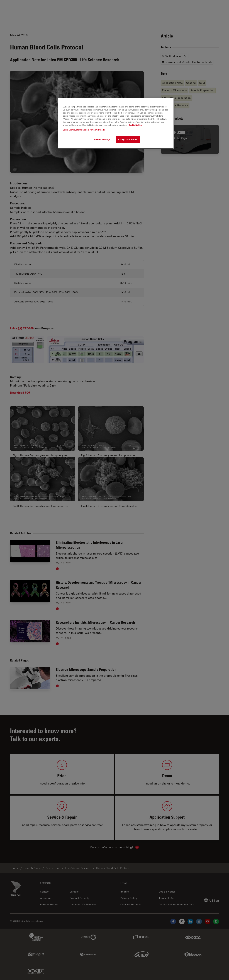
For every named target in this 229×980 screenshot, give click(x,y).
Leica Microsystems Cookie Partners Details (84, 130)
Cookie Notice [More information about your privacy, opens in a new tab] (135, 125)
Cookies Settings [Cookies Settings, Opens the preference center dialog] (102, 139)
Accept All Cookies (128, 139)
